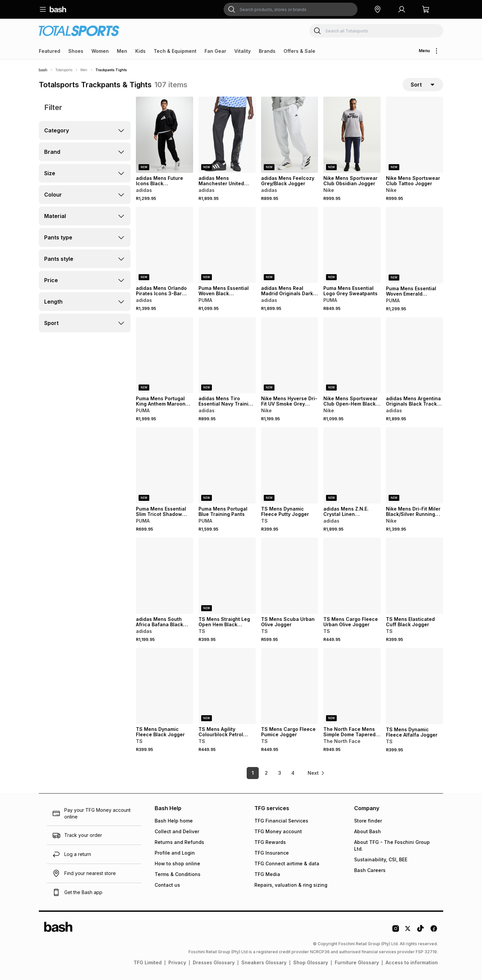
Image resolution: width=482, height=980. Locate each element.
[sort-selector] (423, 85)
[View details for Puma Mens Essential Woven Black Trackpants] (227, 245)
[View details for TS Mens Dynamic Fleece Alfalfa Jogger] (415, 686)
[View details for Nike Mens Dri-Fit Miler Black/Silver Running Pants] (415, 465)
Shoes (76, 51)
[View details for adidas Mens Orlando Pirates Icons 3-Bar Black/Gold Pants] (165, 245)
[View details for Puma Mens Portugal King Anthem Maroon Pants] (165, 355)
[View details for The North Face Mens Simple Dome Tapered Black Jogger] (352, 686)
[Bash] (43, 70)
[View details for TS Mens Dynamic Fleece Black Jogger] (165, 686)
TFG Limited (148, 962)
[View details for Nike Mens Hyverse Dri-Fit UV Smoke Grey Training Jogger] (290, 355)
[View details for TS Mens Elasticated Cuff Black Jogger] (415, 576)
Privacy (177, 962)
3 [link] (280, 773)
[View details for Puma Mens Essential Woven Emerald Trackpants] (415, 245)
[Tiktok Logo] (420, 931)
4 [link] (293, 773)
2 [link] (266, 773)
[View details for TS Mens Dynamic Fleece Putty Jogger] (290, 465)
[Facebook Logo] (434, 931)
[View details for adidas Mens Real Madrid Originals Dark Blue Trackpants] (290, 245)
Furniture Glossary (357, 962)
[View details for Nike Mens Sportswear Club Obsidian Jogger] (352, 135)
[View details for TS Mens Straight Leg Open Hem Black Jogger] (227, 576)
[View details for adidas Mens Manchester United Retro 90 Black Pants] (227, 135)
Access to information (412, 962)
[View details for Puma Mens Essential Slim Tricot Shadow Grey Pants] (165, 465)
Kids (140, 51)
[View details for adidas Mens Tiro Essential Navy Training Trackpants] (227, 355)
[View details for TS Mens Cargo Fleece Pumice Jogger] (290, 686)
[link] (316, 773)
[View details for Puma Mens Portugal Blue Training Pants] (227, 465)
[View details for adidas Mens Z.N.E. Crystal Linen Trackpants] (352, 465)
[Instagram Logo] (396, 931)
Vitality (243, 51)
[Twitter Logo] (408, 931)
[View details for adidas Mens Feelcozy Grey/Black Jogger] (290, 135)
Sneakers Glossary (264, 962)
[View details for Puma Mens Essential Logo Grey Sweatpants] (352, 245)
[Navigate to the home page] (58, 9)
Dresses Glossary (214, 962)
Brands (267, 51)
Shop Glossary (311, 962)
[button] (378, 9)
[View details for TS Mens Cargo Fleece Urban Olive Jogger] (352, 576)
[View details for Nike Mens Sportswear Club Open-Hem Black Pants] (352, 355)
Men (122, 51)
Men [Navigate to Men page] (84, 70)
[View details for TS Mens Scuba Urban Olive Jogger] (290, 576)
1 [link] (253, 773)
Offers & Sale (299, 51)
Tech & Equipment (175, 51)
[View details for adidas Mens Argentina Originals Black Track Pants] (415, 355)
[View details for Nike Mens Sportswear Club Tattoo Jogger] (415, 135)
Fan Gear (215, 51)
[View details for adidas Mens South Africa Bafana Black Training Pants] (165, 576)
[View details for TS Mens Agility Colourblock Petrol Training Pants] (227, 686)
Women (100, 51)
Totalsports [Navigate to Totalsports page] (64, 70)
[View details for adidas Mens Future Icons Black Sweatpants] (165, 135)
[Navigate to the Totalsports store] (79, 31)
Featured (50, 51)
